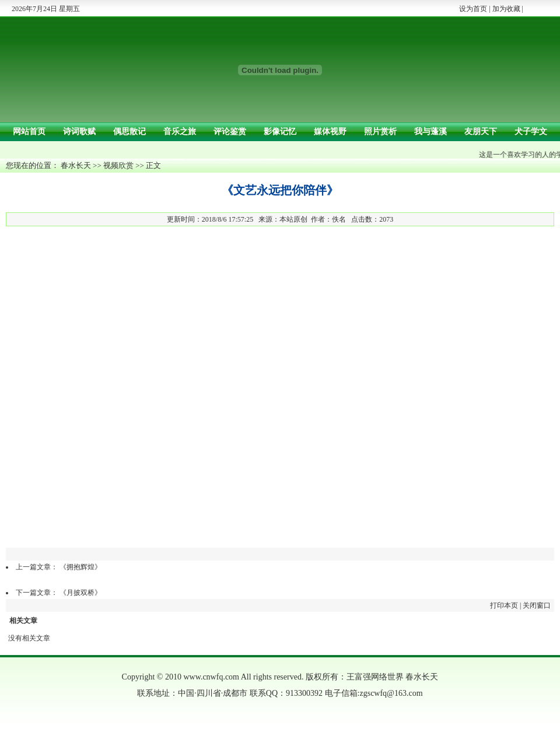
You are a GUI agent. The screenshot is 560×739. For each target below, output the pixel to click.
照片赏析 (380, 132)
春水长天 (76, 165)
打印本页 (504, 605)
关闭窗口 (537, 605)
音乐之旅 (180, 132)
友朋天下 (481, 132)
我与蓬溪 (430, 132)
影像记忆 (280, 132)
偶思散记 (129, 132)
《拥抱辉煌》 (80, 567)
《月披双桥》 (80, 593)
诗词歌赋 (79, 132)
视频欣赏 (118, 165)
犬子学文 (531, 132)
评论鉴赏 (230, 132)
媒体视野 (330, 132)
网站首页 (29, 132)
